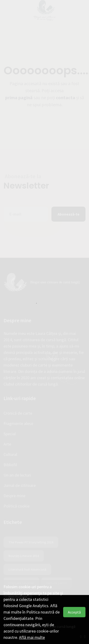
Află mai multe (32, 637)
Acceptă (74, 612)
